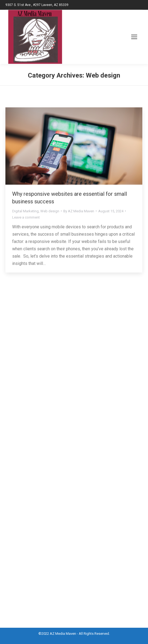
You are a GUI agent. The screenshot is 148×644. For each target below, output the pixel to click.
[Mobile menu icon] (128, 37)
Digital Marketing (25, 211)
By (79, 211)
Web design (50, 211)
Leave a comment (26, 217)
